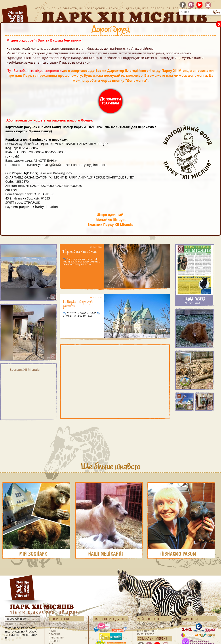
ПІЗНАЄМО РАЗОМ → (182, 554)
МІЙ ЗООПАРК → (37, 554)
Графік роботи (59, 628)
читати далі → (194, 303)
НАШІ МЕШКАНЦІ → (109, 554)
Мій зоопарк (149, 619)
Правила (55, 634)
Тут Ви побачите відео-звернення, (35, 70)
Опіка (141, 628)
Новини (54, 641)
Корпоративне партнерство (147, 633)
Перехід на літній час (80, 252)
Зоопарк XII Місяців (25, 369)
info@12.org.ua (16, 624)
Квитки (54, 631)
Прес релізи (56, 637)
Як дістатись (57, 624)
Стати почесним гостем (154, 624)
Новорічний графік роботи (78, 305)
